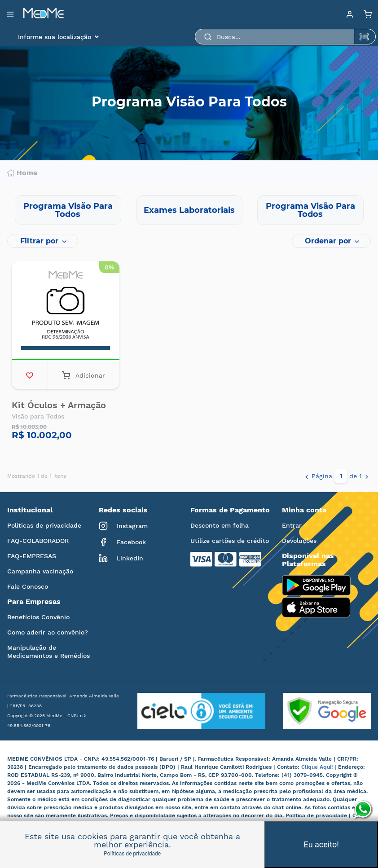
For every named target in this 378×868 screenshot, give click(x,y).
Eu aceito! (321, 844)
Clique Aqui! (318, 767)
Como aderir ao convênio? (48, 632)
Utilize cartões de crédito (230, 541)
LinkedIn (121, 558)
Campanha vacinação (40, 571)
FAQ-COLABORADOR (38, 541)
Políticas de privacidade (44, 525)
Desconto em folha (220, 525)
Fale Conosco (28, 586)
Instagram (123, 526)
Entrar (292, 525)
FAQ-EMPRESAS (32, 556)
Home (22, 173)
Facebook (122, 542)
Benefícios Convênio (38, 617)
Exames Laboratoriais (189, 210)
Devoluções (299, 541)
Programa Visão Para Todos (68, 210)
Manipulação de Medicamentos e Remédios (48, 652)
